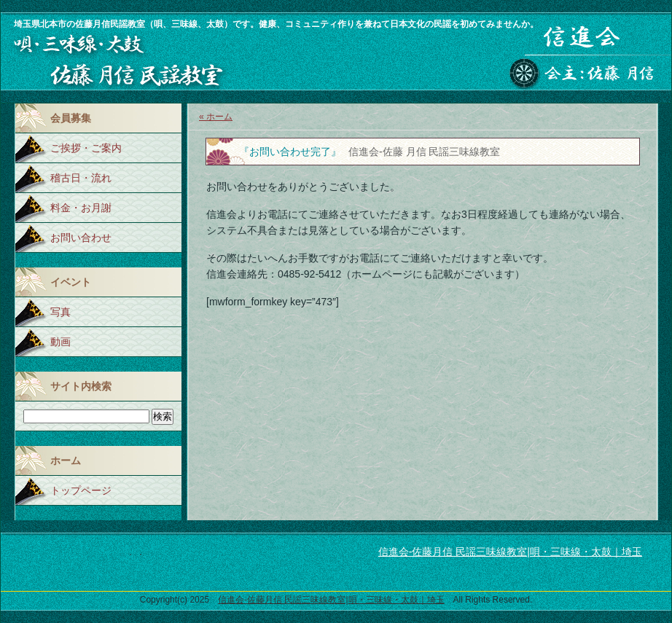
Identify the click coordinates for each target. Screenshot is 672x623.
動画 (60, 342)
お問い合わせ (81, 238)
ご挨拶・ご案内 (86, 148)
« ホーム (216, 117)
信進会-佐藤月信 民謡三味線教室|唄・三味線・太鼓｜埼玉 (510, 552)
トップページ (81, 490)
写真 (60, 312)
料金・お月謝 (81, 208)
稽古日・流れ (81, 178)
